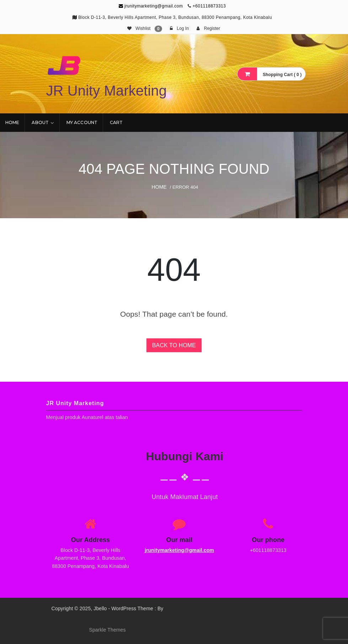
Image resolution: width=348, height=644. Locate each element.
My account (82, 122)
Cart (116, 122)
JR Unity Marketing (107, 91)
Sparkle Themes (107, 630)
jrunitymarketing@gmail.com (151, 6)
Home (12, 122)
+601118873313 (209, 6)
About (40, 122)
